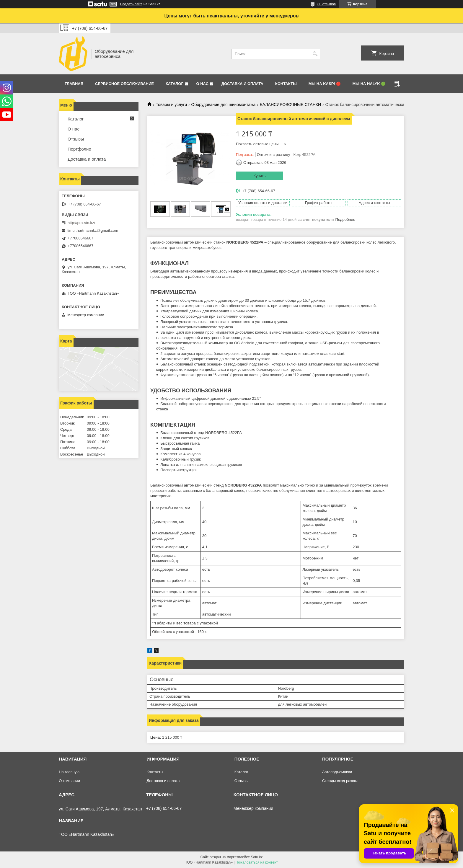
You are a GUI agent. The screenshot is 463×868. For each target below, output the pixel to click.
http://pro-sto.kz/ (81, 223)
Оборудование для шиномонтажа (224, 105)
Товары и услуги (171, 105)
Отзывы (76, 139)
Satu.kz (257, 857)
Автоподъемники (337, 772)
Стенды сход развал (340, 781)
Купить (259, 176)
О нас (202, 84)
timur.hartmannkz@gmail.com (93, 230)
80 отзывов (327, 4)
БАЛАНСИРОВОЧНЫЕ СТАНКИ (290, 105)
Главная (74, 84)
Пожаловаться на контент (257, 862)
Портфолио (79, 149)
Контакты (286, 84)
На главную (69, 772)
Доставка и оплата (242, 84)
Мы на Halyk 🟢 (369, 84)
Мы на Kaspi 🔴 (325, 84)
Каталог (175, 84)
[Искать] (315, 54)
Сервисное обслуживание (124, 84)
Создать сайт (131, 4)
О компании (69, 781)
